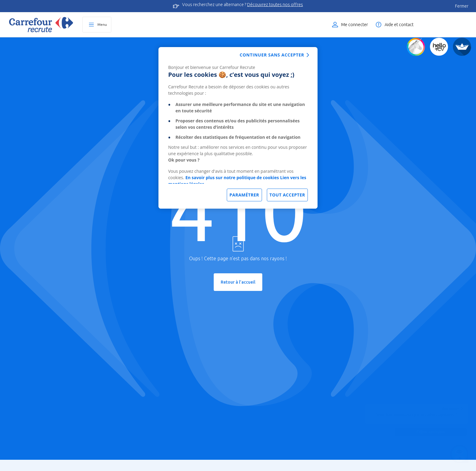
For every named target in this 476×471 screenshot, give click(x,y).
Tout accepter (287, 195)
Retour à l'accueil (238, 282)
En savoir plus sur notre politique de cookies (232, 177)
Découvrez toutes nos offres (275, 5)
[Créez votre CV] (439, 47)
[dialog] (238, 128)
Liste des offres (447, 25)
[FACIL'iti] (462, 47)
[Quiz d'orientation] (416, 47)
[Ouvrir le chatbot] (459, 454)
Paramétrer (244, 195)
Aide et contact (399, 25)
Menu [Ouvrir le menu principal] (102, 24)
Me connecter (355, 25)
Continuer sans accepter (272, 55)
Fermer (462, 6)
